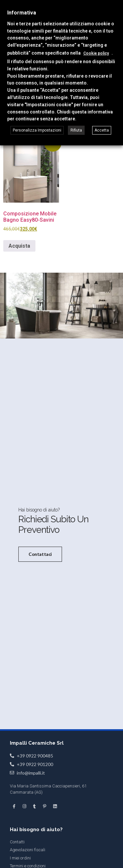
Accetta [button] (102, 130)
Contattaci (40, 554)
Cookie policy (96, 53)
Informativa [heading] (22, 13)
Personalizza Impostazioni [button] (37, 130)
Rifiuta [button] (76, 130)
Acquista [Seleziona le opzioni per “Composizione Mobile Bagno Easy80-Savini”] (19, 246)
